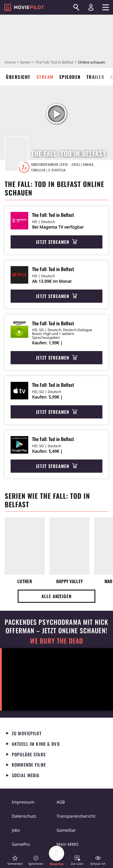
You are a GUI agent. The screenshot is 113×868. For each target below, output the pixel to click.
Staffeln (57, 170)
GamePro (21, 844)
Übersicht (18, 77)
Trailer (96, 77)
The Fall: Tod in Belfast (54, 62)
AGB (61, 802)
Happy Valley (70, 581)
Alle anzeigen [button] (56, 596)
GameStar (66, 830)
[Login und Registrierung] (91, 7)
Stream (45, 77)
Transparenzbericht (76, 816)
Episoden (70, 77)
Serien (25, 62)
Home (10, 62)
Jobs (16, 830)
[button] (15, 860)
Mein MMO (68, 844)
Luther (25, 581)
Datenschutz (24, 816)
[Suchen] (76, 7)
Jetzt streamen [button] (56, 242)
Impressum (23, 802)
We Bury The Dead (56, 641)
